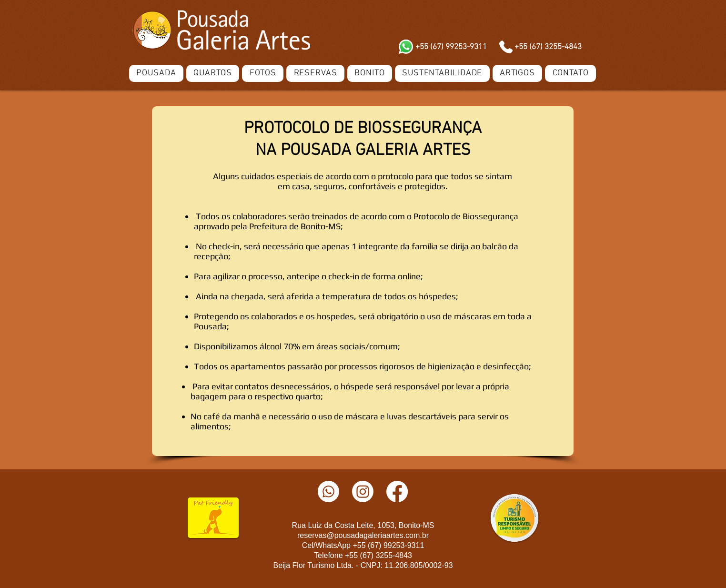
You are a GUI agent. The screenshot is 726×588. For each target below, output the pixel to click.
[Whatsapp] (328, 492)
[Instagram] (363, 492)
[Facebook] (397, 492)
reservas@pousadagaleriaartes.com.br (363, 535)
